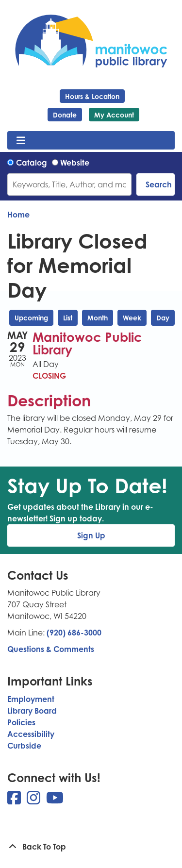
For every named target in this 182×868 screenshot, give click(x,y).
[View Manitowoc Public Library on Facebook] (15, 801)
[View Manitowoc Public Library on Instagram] (34, 801)
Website (75, 163)
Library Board (32, 711)
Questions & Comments (51, 649)
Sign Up (91, 535)
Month (98, 318)
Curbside (24, 746)
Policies (21, 722)
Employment (31, 699)
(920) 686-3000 (74, 633)
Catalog (32, 163)
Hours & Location (92, 96)
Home (18, 215)
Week (132, 318)
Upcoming (31, 318)
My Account (114, 115)
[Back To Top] (91, 847)
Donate (65, 115)
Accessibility (31, 734)
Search (159, 184)
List (68, 318)
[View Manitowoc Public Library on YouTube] (55, 801)
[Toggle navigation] (21, 140)
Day (163, 318)
